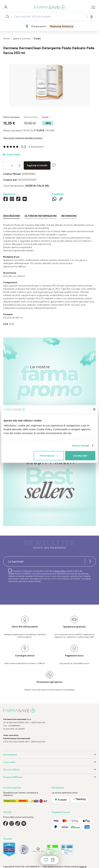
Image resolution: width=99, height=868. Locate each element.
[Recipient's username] (44, 561)
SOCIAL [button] (7, 812)
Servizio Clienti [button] (49, 770)
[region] (49, 85)
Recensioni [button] (58, 788)
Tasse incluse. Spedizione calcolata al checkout (23, 138)
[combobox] (49, 17)
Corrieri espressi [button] (12, 788)
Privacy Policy (60, 571)
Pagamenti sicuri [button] (61, 812)
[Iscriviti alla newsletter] (90, 561)
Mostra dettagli (81, 445)
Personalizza (49, 456)
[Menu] (93, 7)
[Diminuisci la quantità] (20, 166)
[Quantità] (12, 166)
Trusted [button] (7, 839)
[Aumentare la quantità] (20, 165)
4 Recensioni (36, 147)
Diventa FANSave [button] (49, 777)
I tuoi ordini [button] (49, 762)
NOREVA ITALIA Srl (37, 186)
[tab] (12, 217)
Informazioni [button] (49, 755)
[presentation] (27, 592)
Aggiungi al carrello (37, 165)
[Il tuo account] (6, 7)
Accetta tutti (80, 456)
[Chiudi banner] (94, 409)
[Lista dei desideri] (46, 860)
